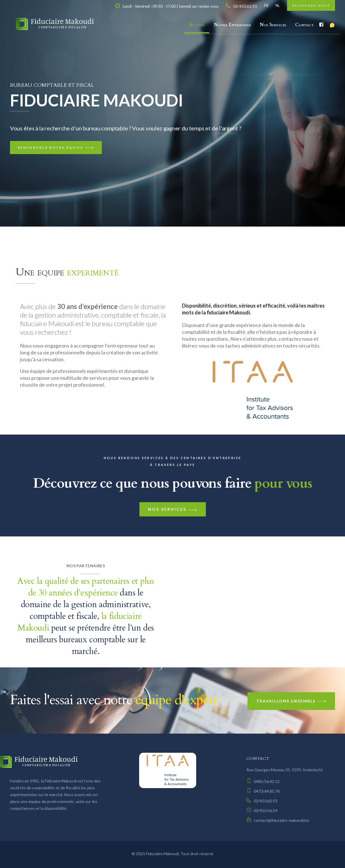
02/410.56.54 (262, 811)
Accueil (197, 25)
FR (266, 5)
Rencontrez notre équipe (56, 148)
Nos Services (273, 25)
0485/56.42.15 (263, 781)
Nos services (173, 509)
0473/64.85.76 (263, 791)
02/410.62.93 (262, 801)
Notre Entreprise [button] (232, 25)
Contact (304, 25)
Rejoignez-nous (311, 5)
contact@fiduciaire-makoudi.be (278, 820)
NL (278, 5)
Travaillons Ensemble (291, 701)
